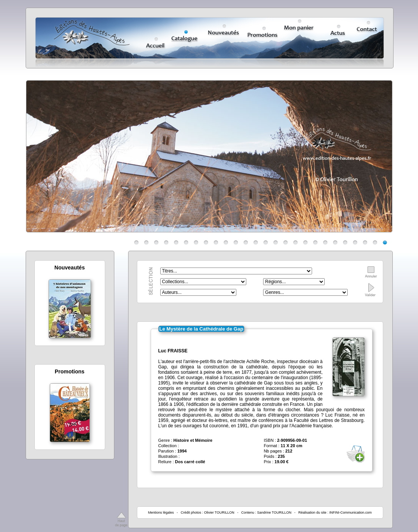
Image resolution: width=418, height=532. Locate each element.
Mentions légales (161, 513)
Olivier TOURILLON (219, 513)
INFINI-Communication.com (351, 513)
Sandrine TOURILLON (274, 513)
